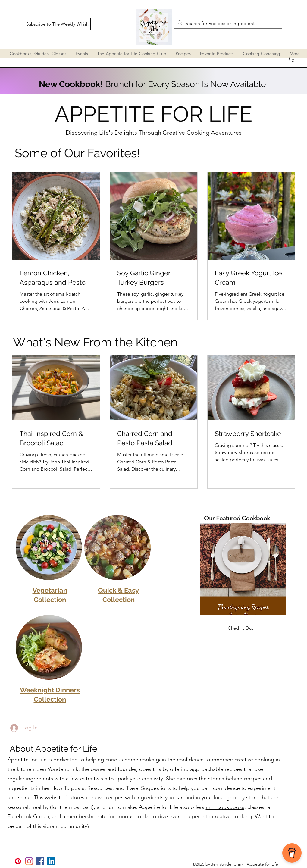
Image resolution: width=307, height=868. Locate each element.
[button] (292, 59)
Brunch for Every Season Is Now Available (185, 84)
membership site (87, 816)
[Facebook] (40, 861)
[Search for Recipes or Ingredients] (227, 24)
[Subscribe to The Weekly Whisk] (57, 24)
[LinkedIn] (51, 861)
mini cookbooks (225, 807)
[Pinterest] (18, 861)
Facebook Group (28, 816)
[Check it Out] (240, 628)
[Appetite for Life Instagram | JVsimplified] (29, 861)
